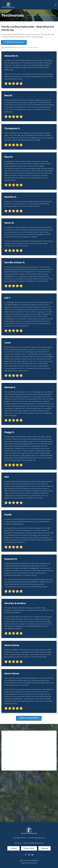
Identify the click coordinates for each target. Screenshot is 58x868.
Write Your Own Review (14, 186)
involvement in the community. (28, 191)
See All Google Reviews (29, 862)
